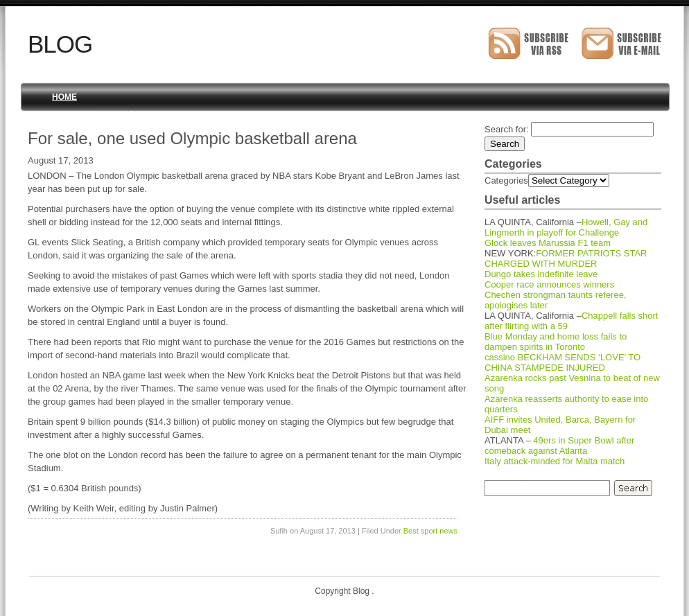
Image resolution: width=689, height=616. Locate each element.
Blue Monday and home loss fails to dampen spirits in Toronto (556, 342)
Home (64, 97)
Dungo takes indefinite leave (541, 274)
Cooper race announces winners (549, 284)
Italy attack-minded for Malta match (555, 461)
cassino (500, 357)
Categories (506, 181)
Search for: (507, 129)
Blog (60, 44)
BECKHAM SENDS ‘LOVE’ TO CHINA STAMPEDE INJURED (562, 362)
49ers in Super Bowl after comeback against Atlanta (559, 446)
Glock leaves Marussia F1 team (548, 243)
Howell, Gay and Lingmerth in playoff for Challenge (566, 227)
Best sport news (430, 531)
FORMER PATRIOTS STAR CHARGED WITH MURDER (566, 258)
